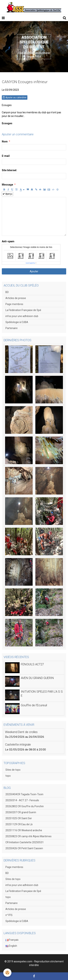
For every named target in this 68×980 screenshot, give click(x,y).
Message (7, 185)
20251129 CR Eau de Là (19, 824)
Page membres (14, 304)
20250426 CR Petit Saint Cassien (24, 848)
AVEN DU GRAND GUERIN (37, 678)
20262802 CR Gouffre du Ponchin (25, 806)
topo (8, 776)
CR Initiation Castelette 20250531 (25, 842)
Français (12, 940)
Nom (5, 142)
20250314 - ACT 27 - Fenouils (22, 800)
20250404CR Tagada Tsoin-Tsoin (24, 794)
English (11, 946)
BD (7, 292)
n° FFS (9, 915)
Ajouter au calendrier (15, 97)
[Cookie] (7, 973)
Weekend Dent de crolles (21, 732)
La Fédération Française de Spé (23, 310)
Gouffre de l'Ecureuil (34, 705)
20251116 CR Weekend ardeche (24, 830)
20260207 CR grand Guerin (21, 812)
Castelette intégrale (18, 745)
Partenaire (12, 328)
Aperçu (7, 194)
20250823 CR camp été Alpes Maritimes (28, 836)
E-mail (6, 156)
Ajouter (34, 271)
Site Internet (9, 170)
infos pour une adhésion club (22, 316)
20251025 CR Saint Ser (19, 818)
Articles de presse (16, 298)
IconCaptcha (30, 263)
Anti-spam (8, 241)
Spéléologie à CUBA (17, 322)
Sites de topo (13, 770)
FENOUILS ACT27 (32, 664)
